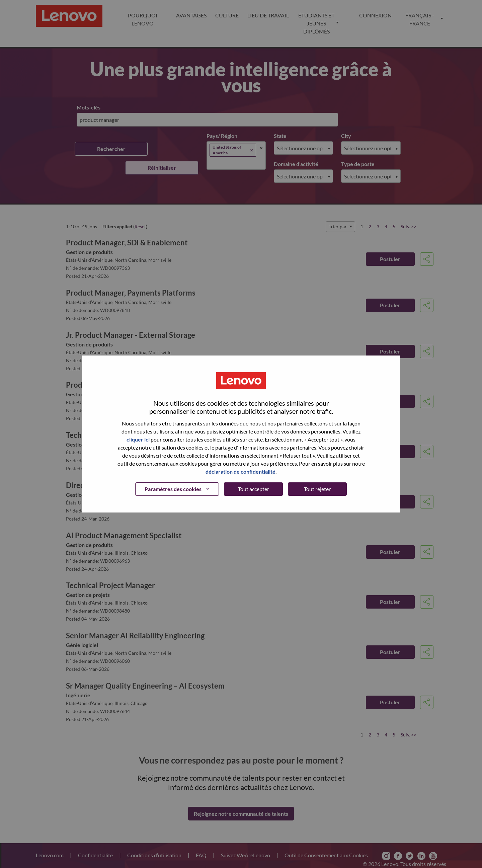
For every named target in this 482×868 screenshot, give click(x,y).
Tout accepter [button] (254, 489)
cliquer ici (138, 439)
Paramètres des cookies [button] (173, 489)
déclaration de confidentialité (240, 471)
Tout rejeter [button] (317, 489)
